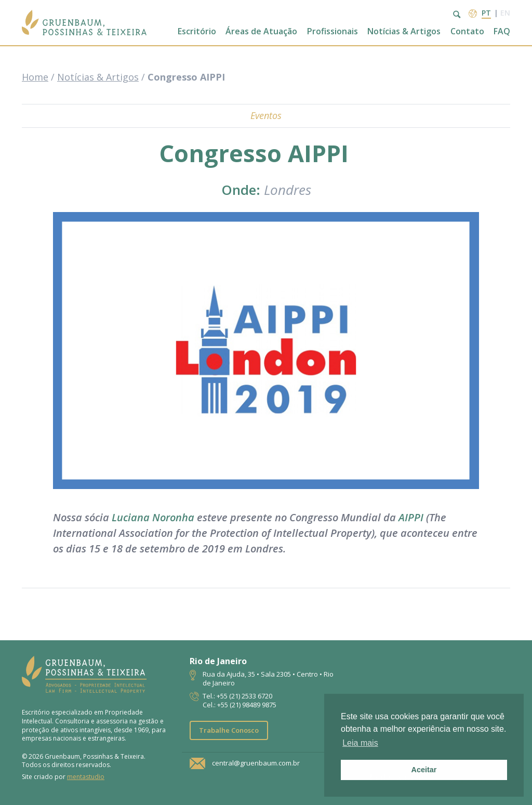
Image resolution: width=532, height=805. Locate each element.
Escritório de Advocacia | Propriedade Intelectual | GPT (84, 23)
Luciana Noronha (152, 517)
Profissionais (332, 31)
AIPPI (410, 517)
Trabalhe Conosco (229, 730)
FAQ (502, 31)
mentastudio (86, 777)
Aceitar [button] (424, 770)
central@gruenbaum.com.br (256, 763)
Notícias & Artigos (404, 31)
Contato (467, 31)
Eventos (266, 115)
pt (486, 13)
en (505, 13)
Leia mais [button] (360, 743)
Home (35, 77)
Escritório (197, 31)
